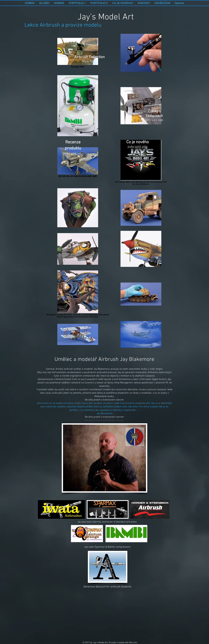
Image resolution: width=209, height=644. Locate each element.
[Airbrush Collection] (90, 53)
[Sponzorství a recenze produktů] (73, 139)
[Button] (106, 567)
